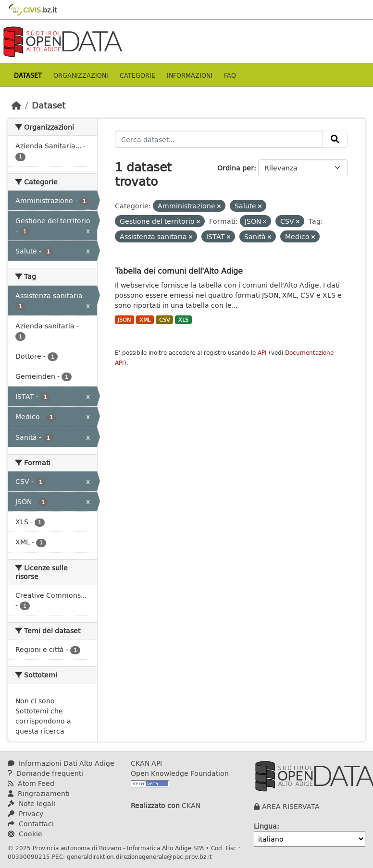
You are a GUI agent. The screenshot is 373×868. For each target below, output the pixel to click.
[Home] (16, 105)
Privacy (25, 814)
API (262, 353)
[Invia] (335, 139)
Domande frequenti (45, 773)
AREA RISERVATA (291, 806)
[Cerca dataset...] (219, 139)
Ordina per (236, 168)
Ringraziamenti (39, 793)
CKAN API (146, 763)
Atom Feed (31, 783)
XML (145, 320)
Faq (230, 75)
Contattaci (31, 824)
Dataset (28, 75)
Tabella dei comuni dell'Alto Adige (179, 271)
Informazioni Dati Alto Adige (61, 763)
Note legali (31, 803)
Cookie (25, 834)
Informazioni (190, 75)
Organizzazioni (81, 75)
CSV (165, 320)
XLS (183, 320)
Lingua (265, 826)
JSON (124, 320)
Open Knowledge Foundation (180, 773)
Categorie (137, 75)
